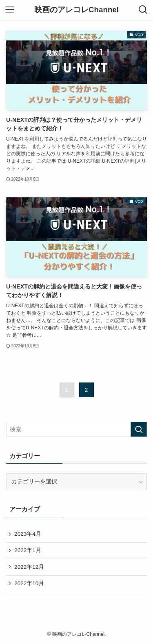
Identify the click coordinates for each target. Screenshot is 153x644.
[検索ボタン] (143, 10)
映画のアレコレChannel (76, 10)
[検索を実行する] (139, 429)
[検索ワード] (76, 429)
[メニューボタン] (10, 10)
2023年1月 (28, 550)
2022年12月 (29, 567)
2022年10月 (29, 583)
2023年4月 (28, 534)
